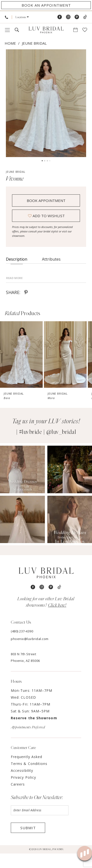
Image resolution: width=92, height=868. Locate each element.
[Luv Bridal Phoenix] (46, 30)
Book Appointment (46, 200)
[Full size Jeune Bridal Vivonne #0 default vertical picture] (46, 103)
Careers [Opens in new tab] (18, 799)
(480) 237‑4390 (22, 646)
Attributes (51, 259)
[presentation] (21, 369)
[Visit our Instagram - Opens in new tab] (68, 17)
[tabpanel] (46, 103)
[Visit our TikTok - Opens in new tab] (85, 17)
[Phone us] (7, 17)
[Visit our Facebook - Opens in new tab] (60, 17)
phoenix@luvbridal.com (30, 653)
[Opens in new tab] (22, 484)
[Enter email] (40, 825)
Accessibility (22, 785)
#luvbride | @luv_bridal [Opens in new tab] (48, 447)
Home (10, 43)
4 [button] (50, 161)
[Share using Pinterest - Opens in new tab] (26, 307)
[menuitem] (7, 17)
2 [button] (45, 161)
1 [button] (42, 161)
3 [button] (47, 161)
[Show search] (17, 30)
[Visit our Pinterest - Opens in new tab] (77, 17)
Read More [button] (14, 292)
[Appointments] (46, 5)
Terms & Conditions (29, 778)
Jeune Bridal (34, 43)
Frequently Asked (26, 771)
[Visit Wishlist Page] (85, 30)
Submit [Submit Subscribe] (28, 842)
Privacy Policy (23, 792)
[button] (22, 17)
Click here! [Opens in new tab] (57, 620)
